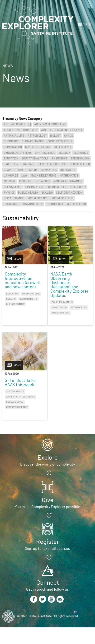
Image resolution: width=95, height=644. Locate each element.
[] (30, 124)
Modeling (26, 181)
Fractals (28, 164)
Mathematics (69, 176)
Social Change (14, 198)
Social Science (38, 198)
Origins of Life (57, 187)
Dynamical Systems (18, 153)
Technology (55, 204)
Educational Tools (35, 159)
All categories (14, 124)
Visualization (76, 204)
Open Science (13, 187)
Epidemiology (80, 159)
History (32, 170)
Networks (43, 181)
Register (47, 542)
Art (44, 130)
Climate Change (33, 141)
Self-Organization (69, 193)
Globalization (80, 164)
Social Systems (62, 198)
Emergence (60, 159)
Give (48, 500)
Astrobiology (37, 136)
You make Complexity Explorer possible (47, 507)
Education (11, 159)
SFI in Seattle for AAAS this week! (21, 383)
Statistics (11, 204)
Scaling (47, 193)
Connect (48, 583)
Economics (81, 153)
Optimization (34, 187)
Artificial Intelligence (66, 130)
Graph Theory (14, 170)
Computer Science (38, 147)
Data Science (63, 147)
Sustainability (32, 204)
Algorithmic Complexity (21, 130)
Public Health (28, 193)
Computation (13, 147)
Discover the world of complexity (47, 464)
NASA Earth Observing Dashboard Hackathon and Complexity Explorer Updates (69, 285)
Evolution (11, 164)
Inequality (68, 170)
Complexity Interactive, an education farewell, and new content (23, 281)
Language (11, 176)
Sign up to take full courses (47, 549)
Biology (55, 136)
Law (24, 176)
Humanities (49, 170)
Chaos (69, 136)
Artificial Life (14, 136)
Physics (9, 193)
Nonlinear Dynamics (68, 181)
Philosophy (78, 187)
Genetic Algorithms (52, 164)
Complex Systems (60, 141)
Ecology (64, 153)
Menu (88, 25)
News (8, 66)
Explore (48, 458)
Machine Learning (44, 176)
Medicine (10, 181)
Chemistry (11, 141)
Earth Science (45, 153)
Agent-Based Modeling (50, 124)
